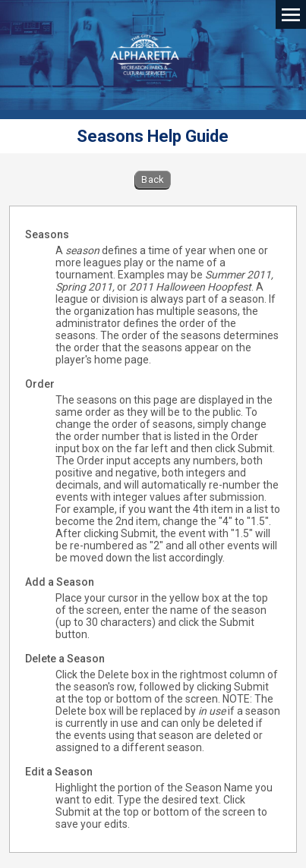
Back (153, 179)
